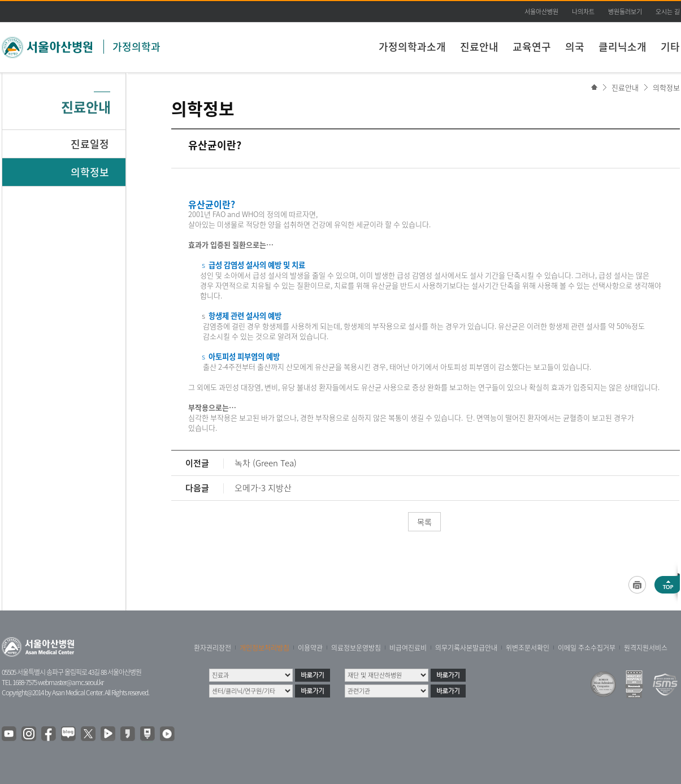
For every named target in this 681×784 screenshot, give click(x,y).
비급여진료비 (408, 648)
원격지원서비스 (646, 648)
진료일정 (90, 144)
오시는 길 (668, 12)
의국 (575, 47)
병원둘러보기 (625, 12)
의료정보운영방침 (356, 648)
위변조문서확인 (528, 648)
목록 (424, 522)
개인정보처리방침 (264, 648)
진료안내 (479, 47)
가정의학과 (136, 47)
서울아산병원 (541, 12)
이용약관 (310, 648)
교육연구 (532, 47)
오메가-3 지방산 (263, 488)
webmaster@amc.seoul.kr (71, 682)
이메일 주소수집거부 (587, 648)
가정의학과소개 (412, 47)
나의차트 (583, 12)
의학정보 (666, 87)
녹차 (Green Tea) (266, 463)
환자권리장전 (212, 648)
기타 (670, 47)
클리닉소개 (623, 47)
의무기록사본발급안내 (466, 648)
